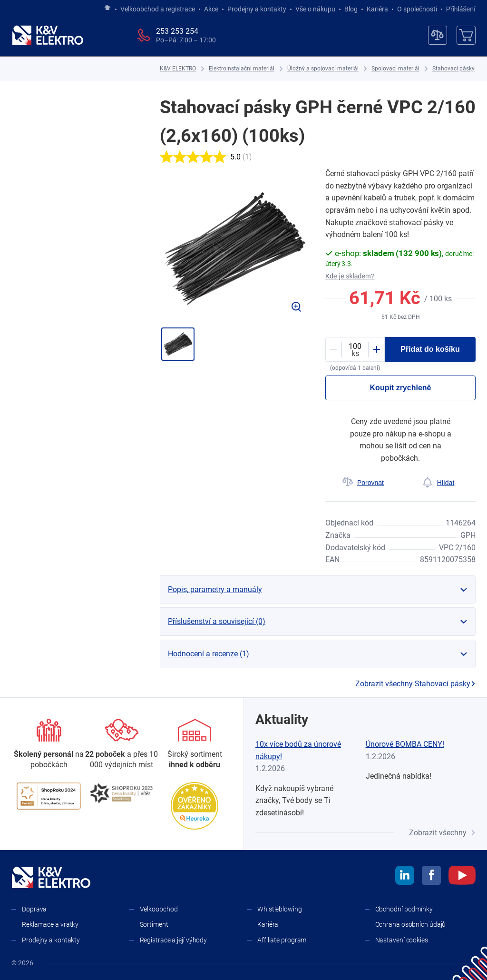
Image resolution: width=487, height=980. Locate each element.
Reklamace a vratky (50, 924)
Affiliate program (282, 940)
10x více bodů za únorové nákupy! (298, 750)
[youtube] (462, 877)
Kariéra (377, 9)
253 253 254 (177, 31)
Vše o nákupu (315, 9)
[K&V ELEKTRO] (48, 35)
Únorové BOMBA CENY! (405, 744)
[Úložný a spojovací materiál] (323, 69)
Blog (351, 9)
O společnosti (417, 9)
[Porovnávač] (438, 35)
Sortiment (154, 924)
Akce (211, 9)
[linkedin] (405, 877)
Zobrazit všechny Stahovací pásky (415, 684)
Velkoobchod (159, 909)
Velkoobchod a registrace (158, 9)
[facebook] (431, 877)
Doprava (34, 909)
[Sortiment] (195, 745)
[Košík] (466, 35)
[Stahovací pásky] (453, 69)
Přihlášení (458, 9)
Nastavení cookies (402, 940)
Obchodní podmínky (404, 909)
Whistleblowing (280, 909)
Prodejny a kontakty (257, 9)
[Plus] (377, 349)
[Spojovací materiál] (395, 69)
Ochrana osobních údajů (411, 924)
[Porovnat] (363, 483)
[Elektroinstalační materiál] (242, 69)
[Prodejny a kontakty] (122, 745)
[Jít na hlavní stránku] (107, 8)
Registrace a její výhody (174, 940)
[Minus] (333, 349)
